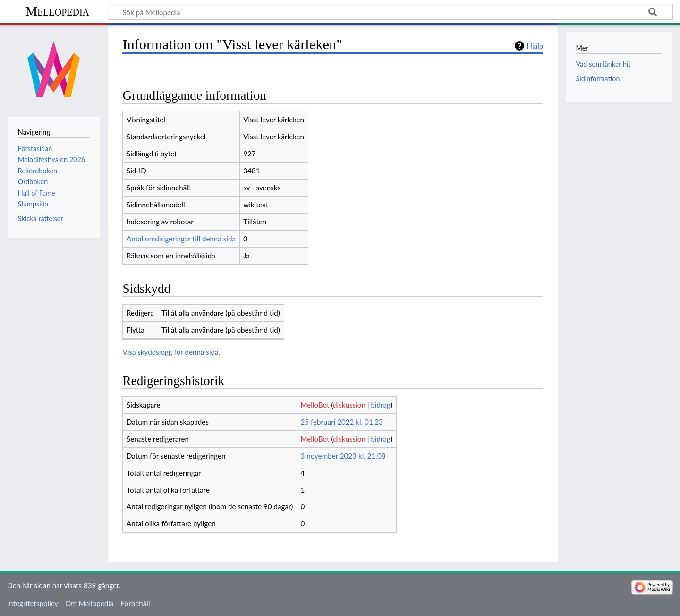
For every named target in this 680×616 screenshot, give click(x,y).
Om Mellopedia (89, 603)
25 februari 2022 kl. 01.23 (341, 422)
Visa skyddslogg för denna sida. (171, 352)
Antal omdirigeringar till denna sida (181, 239)
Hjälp (535, 46)
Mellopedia (57, 11)
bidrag (381, 405)
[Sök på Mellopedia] (390, 12)
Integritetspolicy (33, 603)
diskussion (349, 405)
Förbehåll (136, 603)
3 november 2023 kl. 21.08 (343, 456)
